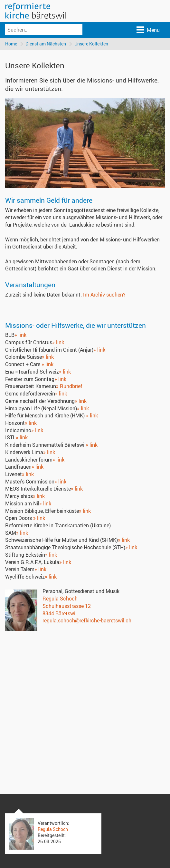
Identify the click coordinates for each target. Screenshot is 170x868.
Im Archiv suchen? (104, 295)
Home (11, 44)
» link (20, 335)
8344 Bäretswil (60, 613)
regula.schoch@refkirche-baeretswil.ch (87, 620)
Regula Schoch (60, 599)
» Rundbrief (69, 386)
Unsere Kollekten (91, 44)
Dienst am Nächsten (46, 44)
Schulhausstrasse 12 (67, 606)
